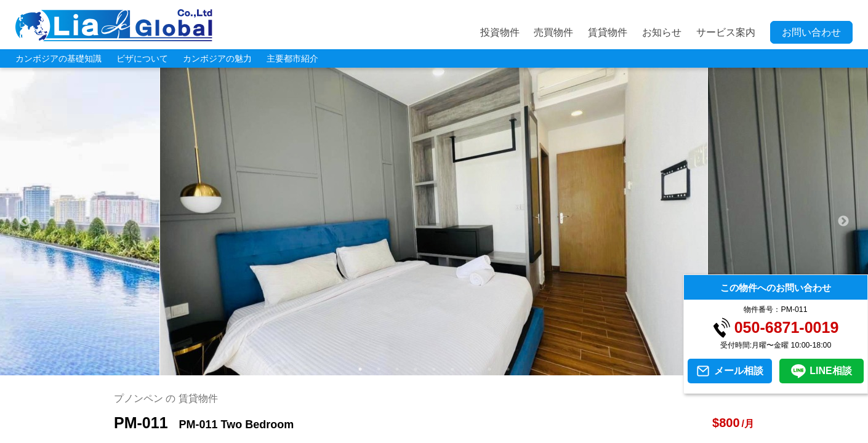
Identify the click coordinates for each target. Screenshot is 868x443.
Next (843, 221)
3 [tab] (397, 369)
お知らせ (662, 32)
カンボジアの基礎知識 (58, 58)
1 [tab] (360, 369)
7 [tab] (471, 369)
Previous (25, 221)
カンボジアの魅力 (217, 58)
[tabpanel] (434, 221)
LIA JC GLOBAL (114, 25)
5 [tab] (434, 369)
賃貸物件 (608, 32)
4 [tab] (416, 369)
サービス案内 (726, 32)
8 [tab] (489, 369)
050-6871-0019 (787, 328)
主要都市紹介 (292, 58)
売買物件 (553, 32)
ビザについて (142, 58)
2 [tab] (379, 369)
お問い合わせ (811, 32)
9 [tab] (508, 369)
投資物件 (500, 32)
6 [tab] (452, 369)
